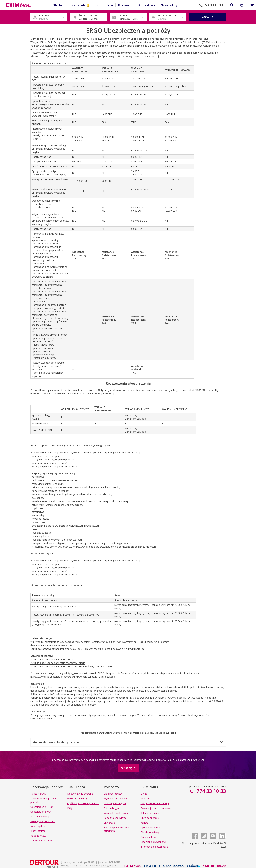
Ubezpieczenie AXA (41, 812)
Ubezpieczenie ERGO (42, 807)
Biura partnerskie (150, 818)
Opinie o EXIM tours (151, 827)
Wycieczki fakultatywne (116, 813)
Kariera (144, 823)
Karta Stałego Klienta (115, 818)
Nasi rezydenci (38, 826)
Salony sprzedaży (150, 813)
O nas (144, 794)
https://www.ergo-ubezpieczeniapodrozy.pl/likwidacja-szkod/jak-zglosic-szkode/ (73, 677)
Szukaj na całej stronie (232, 5)
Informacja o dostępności (154, 847)
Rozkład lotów (38, 836)
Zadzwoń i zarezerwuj (42, 841)
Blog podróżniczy (113, 794)
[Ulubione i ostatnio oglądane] (252, 5)
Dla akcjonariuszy (150, 832)
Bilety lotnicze (38, 831)
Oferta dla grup (112, 808)
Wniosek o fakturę (77, 799)
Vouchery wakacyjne (115, 803)
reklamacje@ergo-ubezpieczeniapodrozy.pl (78, 701)
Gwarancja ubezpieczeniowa (156, 808)
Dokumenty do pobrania (80, 794)
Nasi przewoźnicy (40, 816)
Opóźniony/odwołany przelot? (83, 803)
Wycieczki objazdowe (115, 799)
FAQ (70, 808)
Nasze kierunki (38, 794)
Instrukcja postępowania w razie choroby (52, 659)
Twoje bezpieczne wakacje (155, 803)
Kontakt (145, 799)
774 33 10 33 (213, 5)
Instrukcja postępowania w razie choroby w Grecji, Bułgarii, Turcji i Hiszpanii (71, 666)
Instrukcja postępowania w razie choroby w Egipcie (58, 663)
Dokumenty (45, 719)
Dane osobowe (149, 837)
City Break (109, 823)
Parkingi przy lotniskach (43, 821)
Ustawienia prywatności (153, 842)
